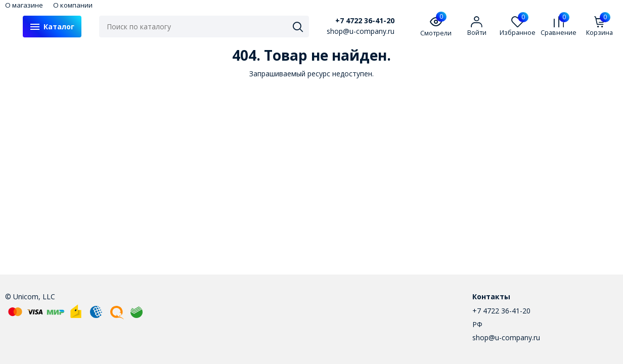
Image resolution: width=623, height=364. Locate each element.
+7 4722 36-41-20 (365, 21)
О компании (73, 5)
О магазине (24, 5)
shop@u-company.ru (506, 337)
